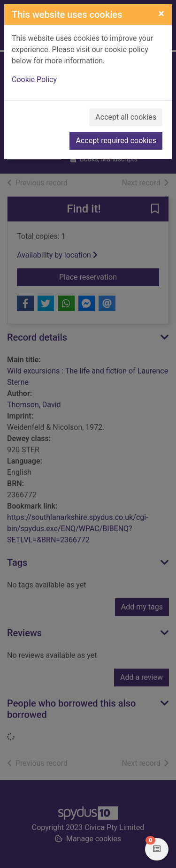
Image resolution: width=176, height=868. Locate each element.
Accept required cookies (116, 141)
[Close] (161, 14)
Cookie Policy (34, 80)
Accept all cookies (126, 117)
